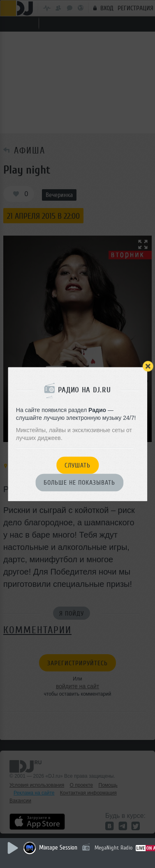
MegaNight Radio (113, 848)
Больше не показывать (79, 483)
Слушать (77, 465)
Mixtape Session (58, 848)
